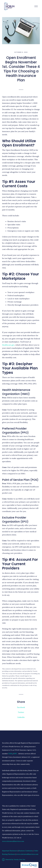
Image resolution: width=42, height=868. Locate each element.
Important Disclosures (10, 851)
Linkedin (21, 717)
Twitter (21, 712)
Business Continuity (26, 851)
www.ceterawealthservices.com (13, 841)
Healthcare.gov (8, 345)
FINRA (10, 754)
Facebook (21, 707)
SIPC (15, 754)
